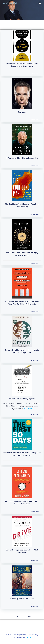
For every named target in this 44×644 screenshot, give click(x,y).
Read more (28, 409)
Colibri (28, 637)
